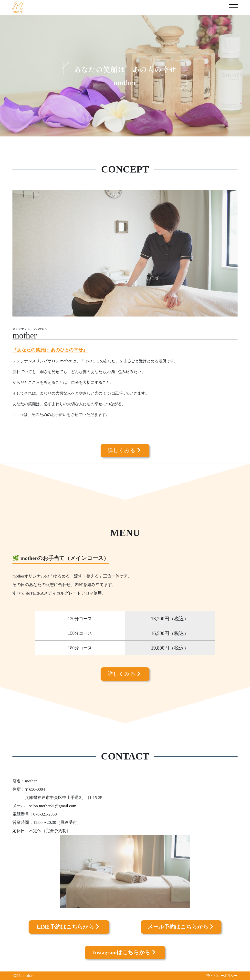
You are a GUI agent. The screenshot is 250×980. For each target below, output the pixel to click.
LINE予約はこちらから (69, 927)
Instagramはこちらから (125, 952)
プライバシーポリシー (220, 976)
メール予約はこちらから (181, 927)
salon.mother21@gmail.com (53, 806)
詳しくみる (125, 450)
